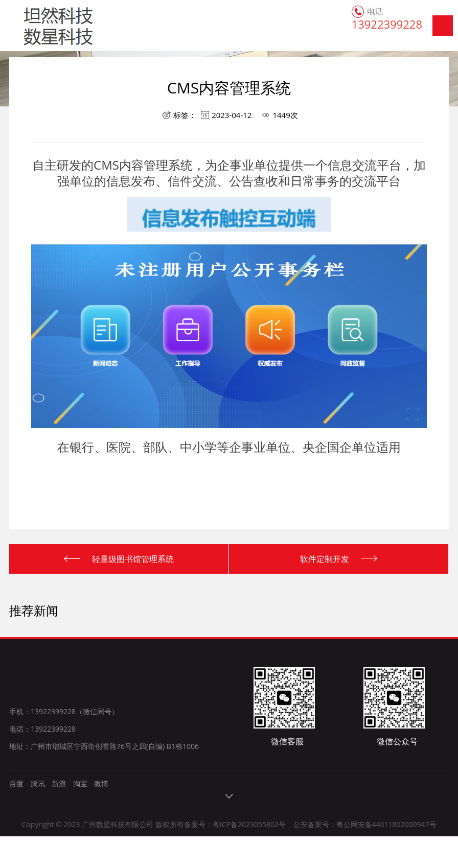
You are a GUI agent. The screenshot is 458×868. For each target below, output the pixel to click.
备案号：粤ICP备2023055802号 (235, 824)
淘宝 (80, 783)
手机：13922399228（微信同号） (64, 711)
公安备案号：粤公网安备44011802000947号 (365, 824)
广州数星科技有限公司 (42, 26)
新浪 (59, 783)
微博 (101, 783)
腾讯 (38, 783)
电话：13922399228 (42, 729)
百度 (16, 783)
